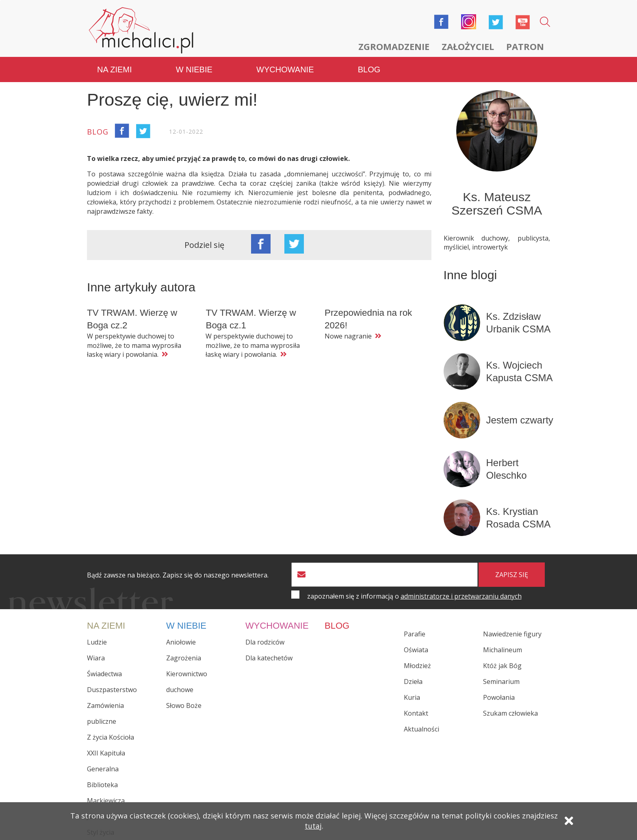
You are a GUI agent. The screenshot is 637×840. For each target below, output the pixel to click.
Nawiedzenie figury (512, 634)
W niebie (194, 69)
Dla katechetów (269, 658)
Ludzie (97, 642)
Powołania (499, 697)
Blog (369, 69)
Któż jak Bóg (502, 666)
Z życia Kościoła (110, 737)
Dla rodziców (265, 642)
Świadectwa (104, 673)
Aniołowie (181, 642)
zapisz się (512, 574)
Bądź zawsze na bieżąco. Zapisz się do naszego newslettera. (178, 575)
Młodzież (417, 666)
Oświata (416, 650)
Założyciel (468, 46)
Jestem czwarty (520, 420)
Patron (525, 46)
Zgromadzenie (394, 46)
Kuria (412, 697)
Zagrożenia (184, 658)
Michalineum (503, 650)
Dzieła (413, 682)
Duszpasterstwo (112, 689)
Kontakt (416, 713)
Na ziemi (115, 69)
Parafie (415, 634)
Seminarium (501, 682)
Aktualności (421, 729)
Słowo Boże (184, 705)
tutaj (313, 827)
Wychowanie (285, 69)
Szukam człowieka (510, 713)
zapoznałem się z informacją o (414, 596)
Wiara (96, 658)
